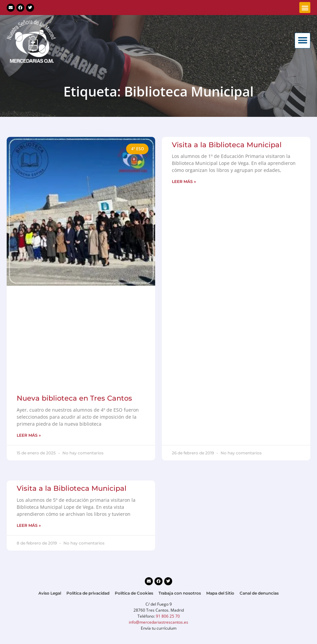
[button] (305, 8)
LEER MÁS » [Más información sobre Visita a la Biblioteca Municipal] (184, 181)
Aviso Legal (50, 593)
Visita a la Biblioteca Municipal (227, 145)
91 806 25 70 (168, 616)
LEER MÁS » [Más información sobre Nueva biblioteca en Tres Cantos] (29, 435)
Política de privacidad (88, 593)
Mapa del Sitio (220, 593)
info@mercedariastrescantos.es (158, 622)
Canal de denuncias (259, 593)
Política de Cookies (134, 593)
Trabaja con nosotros (180, 593)
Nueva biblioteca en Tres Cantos (74, 398)
